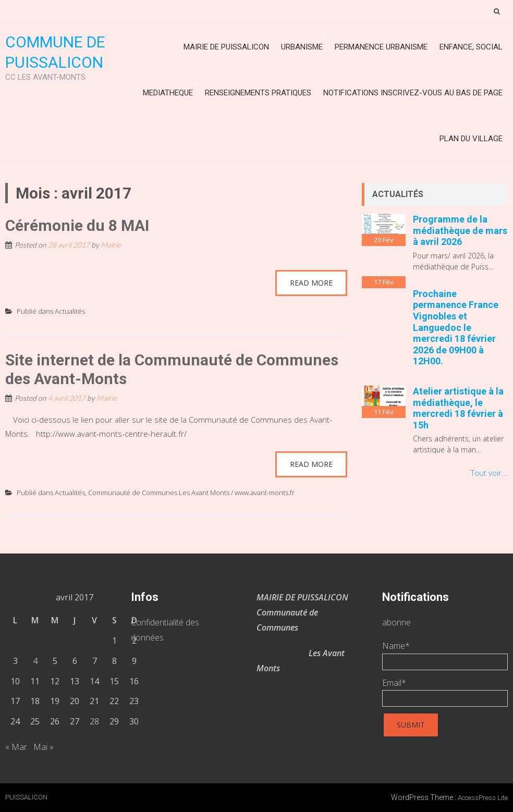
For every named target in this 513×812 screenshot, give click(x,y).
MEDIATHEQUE (168, 93)
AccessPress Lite (483, 798)
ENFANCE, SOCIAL (471, 47)
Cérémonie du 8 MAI (77, 225)
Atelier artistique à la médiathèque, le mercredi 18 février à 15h (458, 408)
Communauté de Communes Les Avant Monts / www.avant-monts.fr (191, 493)
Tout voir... (489, 473)
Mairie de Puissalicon (226, 47)
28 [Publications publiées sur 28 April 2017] (94, 721)
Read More (311, 283)
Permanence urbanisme (381, 47)
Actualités (70, 311)
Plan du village (471, 139)
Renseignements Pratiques (258, 93)
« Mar (16, 747)
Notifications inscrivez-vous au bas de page (413, 93)
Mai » (44, 747)
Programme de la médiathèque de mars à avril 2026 (460, 230)
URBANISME (302, 47)
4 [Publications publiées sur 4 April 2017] (35, 661)
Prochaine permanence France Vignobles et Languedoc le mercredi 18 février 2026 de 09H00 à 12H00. (456, 328)
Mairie (111, 245)
